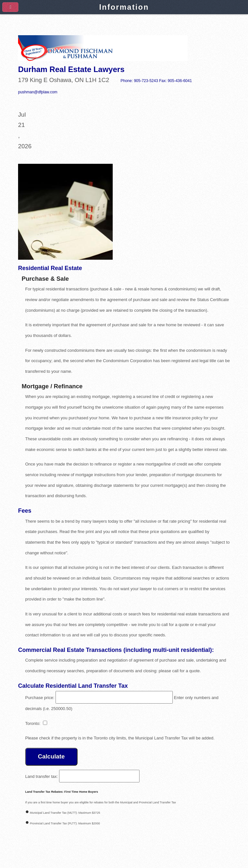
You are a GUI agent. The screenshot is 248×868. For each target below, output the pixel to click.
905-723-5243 (146, 81)
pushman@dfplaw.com (38, 92)
